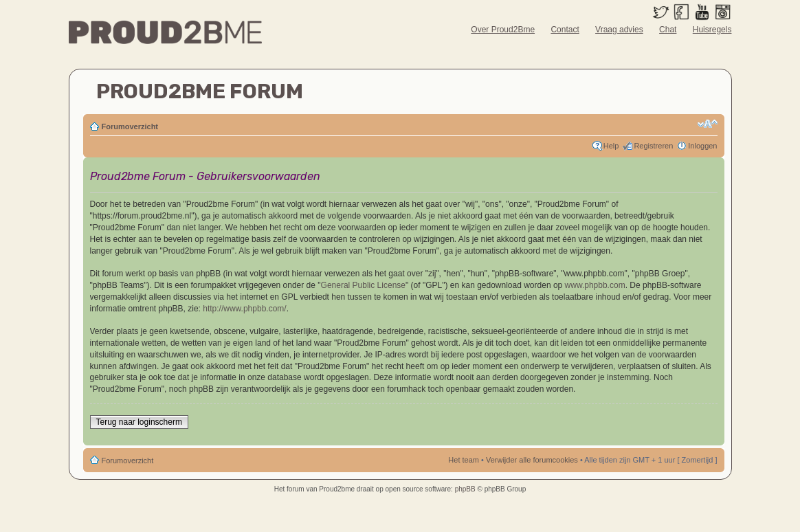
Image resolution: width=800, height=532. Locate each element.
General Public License (363, 285)
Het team (464, 460)
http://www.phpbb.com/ (244, 309)
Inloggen (702, 146)
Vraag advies (619, 30)
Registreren (653, 146)
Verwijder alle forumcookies (532, 460)
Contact (565, 30)
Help (611, 146)
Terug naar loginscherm (139, 422)
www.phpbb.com (595, 285)
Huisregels (712, 30)
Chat (668, 30)
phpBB (465, 489)
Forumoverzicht (130, 126)
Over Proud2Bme (503, 30)
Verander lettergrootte (708, 124)
